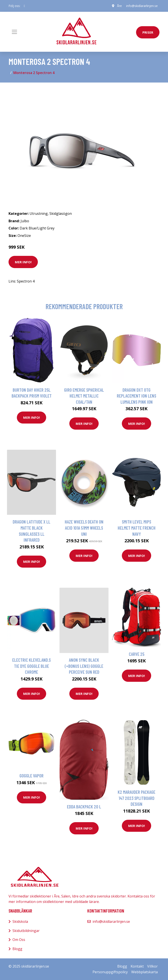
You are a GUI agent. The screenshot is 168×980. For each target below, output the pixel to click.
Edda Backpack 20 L (84, 807)
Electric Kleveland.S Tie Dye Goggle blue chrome (31, 666)
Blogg (17, 949)
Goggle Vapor (31, 776)
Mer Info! (23, 262)
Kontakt (137, 966)
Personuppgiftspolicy (110, 972)
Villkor (152, 966)
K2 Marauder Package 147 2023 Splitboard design (136, 798)
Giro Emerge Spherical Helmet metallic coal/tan (84, 396)
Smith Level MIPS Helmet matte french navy (137, 528)
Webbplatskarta (144, 972)
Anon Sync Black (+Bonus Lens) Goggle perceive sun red (84, 666)
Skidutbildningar (26, 931)
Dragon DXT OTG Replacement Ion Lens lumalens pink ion (136, 396)
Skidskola (20, 921)
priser (148, 32)
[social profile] (24, 6)
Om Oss (19, 940)
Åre (119, 6)
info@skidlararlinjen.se (142, 6)
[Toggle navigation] (14, 32)
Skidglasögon (61, 214)
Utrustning (39, 214)
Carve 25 (137, 654)
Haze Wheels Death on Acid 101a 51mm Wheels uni (84, 528)
